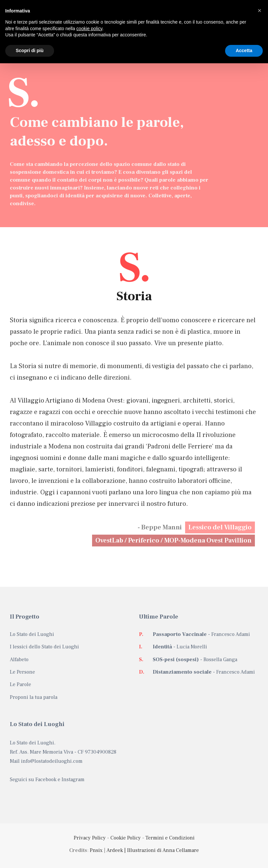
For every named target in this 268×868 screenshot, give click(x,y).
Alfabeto (19, 660)
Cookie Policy (126, 838)
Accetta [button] (244, 50)
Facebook (46, 779)
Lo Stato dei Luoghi (32, 634)
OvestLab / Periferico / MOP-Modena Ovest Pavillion (173, 541)
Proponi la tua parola (34, 697)
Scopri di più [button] (30, 50)
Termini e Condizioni (170, 838)
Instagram (73, 779)
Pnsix (96, 850)
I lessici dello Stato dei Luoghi (44, 647)
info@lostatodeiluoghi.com (52, 761)
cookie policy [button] (89, 29)
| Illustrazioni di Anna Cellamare (161, 850)
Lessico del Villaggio (220, 527)
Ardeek (115, 850)
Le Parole (20, 684)
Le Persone (22, 672)
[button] (259, 10)
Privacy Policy (90, 838)
